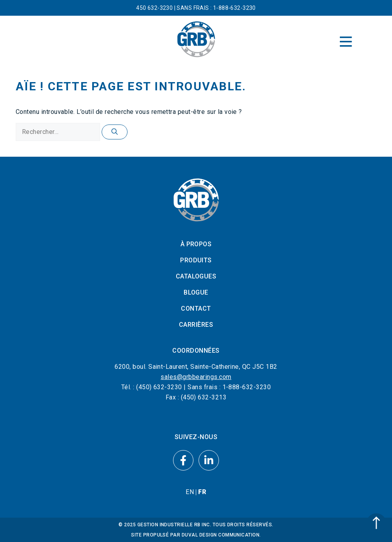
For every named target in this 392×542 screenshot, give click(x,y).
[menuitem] (190, 492)
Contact (196, 309)
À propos (196, 244)
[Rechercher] (115, 132)
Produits (196, 260)
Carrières (196, 325)
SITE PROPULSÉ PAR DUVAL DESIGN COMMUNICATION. (196, 535)
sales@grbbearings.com (196, 377)
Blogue (196, 292)
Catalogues (196, 276)
